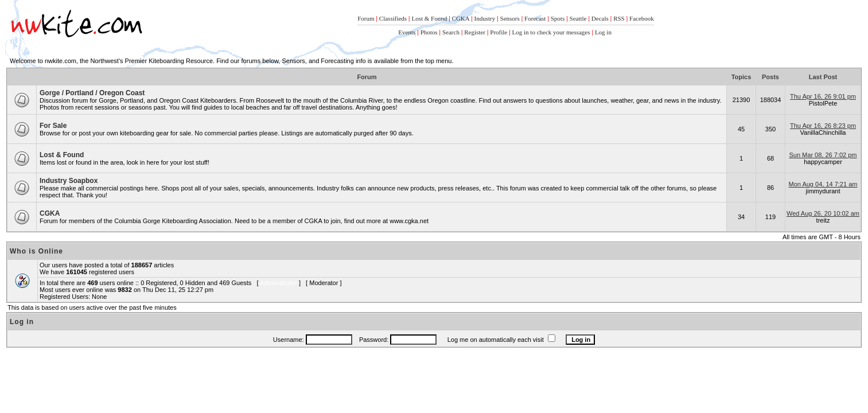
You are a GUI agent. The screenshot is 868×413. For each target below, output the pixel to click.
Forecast (535, 18)
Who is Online (36, 251)
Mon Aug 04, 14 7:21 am (823, 184)
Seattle (578, 18)
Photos (429, 32)
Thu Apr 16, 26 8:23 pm (823, 126)
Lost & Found (429, 18)
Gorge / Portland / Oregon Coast (92, 93)
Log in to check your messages (551, 32)
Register (475, 32)
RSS (619, 18)
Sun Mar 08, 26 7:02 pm (823, 155)
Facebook (642, 18)
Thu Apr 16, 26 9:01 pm (823, 96)
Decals (600, 18)
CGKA (461, 18)
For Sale (53, 126)
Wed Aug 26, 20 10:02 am (823, 213)
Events (407, 32)
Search (451, 32)
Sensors (510, 18)
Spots (558, 18)
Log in (603, 32)
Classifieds (393, 18)
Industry (484, 18)
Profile (499, 32)
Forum (366, 18)
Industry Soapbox (69, 181)
